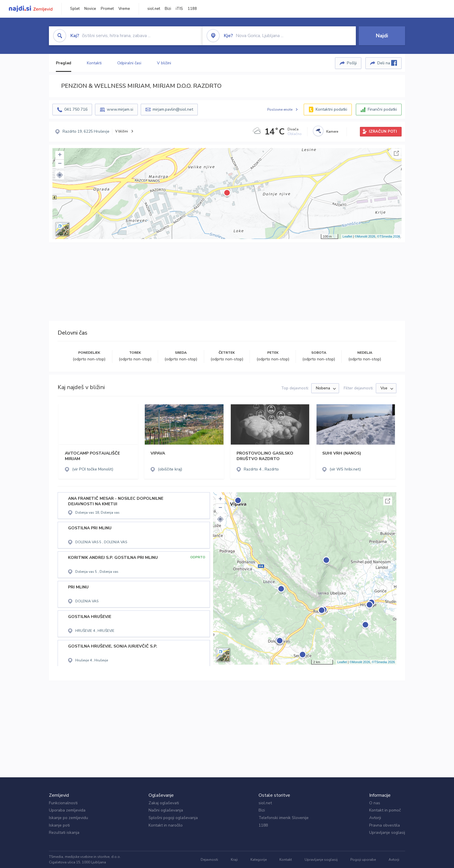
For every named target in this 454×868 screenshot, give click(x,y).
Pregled (64, 63)
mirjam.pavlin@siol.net (173, 109)
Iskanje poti (59, 825)
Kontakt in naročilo (166, 825)
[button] (60, 175)
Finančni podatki (382, 109)
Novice (90, 9)
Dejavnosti (209, 860)
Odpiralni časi (129, 63)
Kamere (332, 132)
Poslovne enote (280, 110)
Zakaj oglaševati (164, 803)
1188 (192, 9)
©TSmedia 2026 (389, 236)
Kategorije (259, 860)
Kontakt (286, 860)
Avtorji (375, 818)
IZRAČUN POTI (383, 132)
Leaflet (347, 236)
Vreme (124, 9)
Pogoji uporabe (363, 860)
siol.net (154, 9)
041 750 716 (76, 109)
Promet (107, 9)
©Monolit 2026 (365, 236)
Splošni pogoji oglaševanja (173, 818)
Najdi (382, 36)
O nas (375, 803)
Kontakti (94, 63)
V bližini (164, 63)
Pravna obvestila (385, 825)
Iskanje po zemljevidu (68, 818)
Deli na (387, 63)
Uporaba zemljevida (67, 810)
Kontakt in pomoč (385, 810)
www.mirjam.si (120, 109)
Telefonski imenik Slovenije (284, 818)
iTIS (179, 9)
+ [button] (60, 155)
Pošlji (352, 63)
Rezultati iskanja (64, 833)
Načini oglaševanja (166, 810)
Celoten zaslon (396, 153)
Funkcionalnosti (63, 803)
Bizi (168, 9)
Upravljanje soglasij (387, 833)
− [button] (60, 164)
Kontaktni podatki (331, 109)
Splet (75, 9)
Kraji (234, 860)
